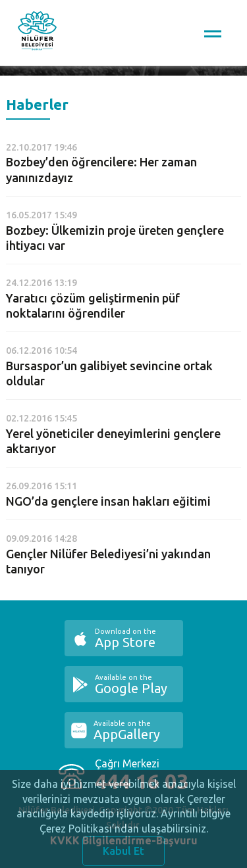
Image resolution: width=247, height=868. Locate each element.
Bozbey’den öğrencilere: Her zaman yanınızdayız (101, 169)
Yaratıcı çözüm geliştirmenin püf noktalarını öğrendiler (93, 305)
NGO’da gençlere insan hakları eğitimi (108, 501)
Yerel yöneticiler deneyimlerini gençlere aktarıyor (113, 441)
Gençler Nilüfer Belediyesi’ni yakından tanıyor (108, 561)
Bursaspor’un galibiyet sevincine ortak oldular (109, 373)
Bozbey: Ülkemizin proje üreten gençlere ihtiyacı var (115, 238)
